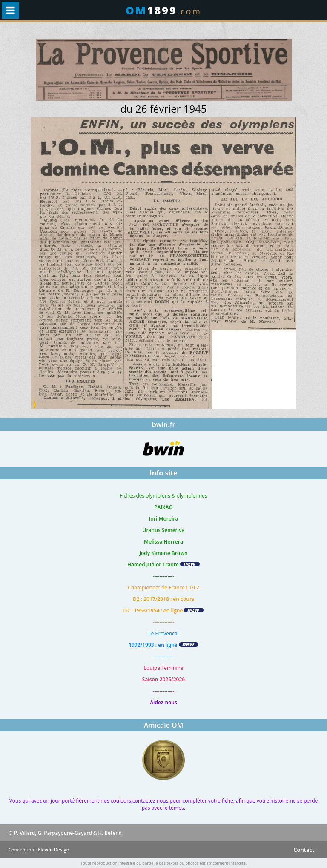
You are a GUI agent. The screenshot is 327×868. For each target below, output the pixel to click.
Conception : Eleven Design (39, 850)
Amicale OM (164, 725)
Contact (304, 850)
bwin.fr (164, 424)
